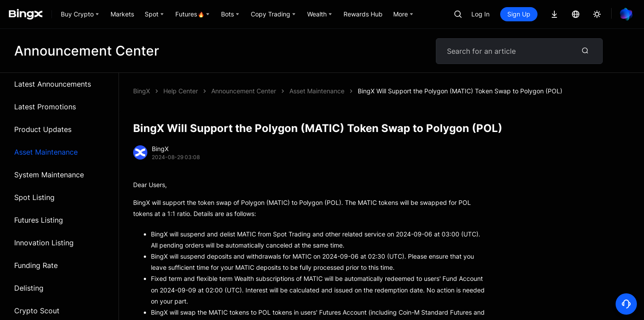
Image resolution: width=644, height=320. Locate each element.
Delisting (29, 288)
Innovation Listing (44, 243)
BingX (142, 91)
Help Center (181, 91)
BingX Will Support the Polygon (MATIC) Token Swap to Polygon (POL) (460, 91)
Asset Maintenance (46, 152)
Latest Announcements (53, 84)
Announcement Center (244, 91)
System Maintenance (49, 175)
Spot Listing (34, 197)
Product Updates (43, 129)
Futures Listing (39, 220)
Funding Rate (36, 265)
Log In (480, 14)
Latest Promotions (45, 107)
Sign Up (519, 14)
